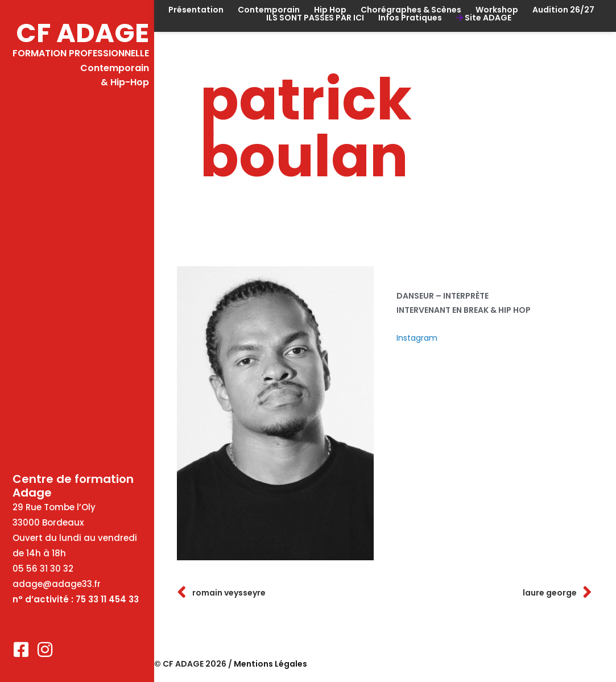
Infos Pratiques (410, 18)
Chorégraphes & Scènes (411, 10)
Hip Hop (330, 10)
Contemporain (269, 10)
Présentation (196, 10)
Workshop (497, 10)
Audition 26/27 (563, 10)
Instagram (417, 338)
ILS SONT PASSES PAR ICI (315, 18)
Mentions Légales (270, 664)
